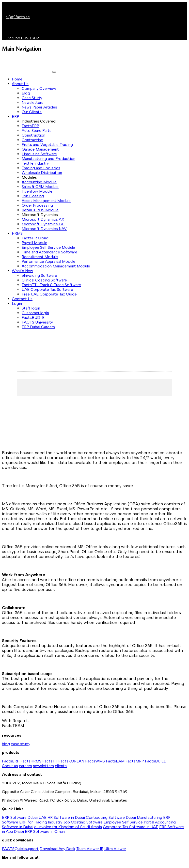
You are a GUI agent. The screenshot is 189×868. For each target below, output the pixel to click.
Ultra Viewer (115, 849)
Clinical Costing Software (44, 280)
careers (25, 766)
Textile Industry (35, 163)
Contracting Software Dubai (111, 817)
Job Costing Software (83, 822)
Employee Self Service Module (48, 247)
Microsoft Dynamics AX (43, 219)
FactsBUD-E (33, 318)
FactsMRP (135, 761)
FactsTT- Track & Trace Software (51, 285)
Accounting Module (39, 182)
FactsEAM (115, 761)
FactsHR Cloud (35, 238)
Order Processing (37, 205)
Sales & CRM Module (40, 187)
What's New (22, 271)
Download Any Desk (57, 849)
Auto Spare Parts (37, 131)
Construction (33, 135)
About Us (20, 84)
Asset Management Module (46, 201)
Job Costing (33, 196)
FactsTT (50, 761)
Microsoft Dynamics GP (43, 224)
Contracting (32, 140)
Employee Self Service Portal (129, 822)
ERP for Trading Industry (41, 822)
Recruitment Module (40, 257)
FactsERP (30, 126)
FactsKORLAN (71, 761)
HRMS (17, 233)
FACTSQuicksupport (20, 849)
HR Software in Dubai (67, 817)
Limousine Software (39, 154)
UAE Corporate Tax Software (47, 289)
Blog (26, 93)
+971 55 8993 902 (22, 38)
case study (21, 744)
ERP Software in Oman (45, 831)
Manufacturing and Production (48, 159)
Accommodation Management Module (56, 266)
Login (17, 303)
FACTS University (37, 322)
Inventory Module (37, 191)
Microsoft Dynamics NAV (44, 229)
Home (17, 79)
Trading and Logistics (41, 168)
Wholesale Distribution (42, 173)
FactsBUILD (156, 761)
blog (6, 744)
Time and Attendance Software (49, 252)
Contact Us (22, 299)
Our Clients (32, 112)
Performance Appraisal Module (48, 261)
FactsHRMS (31, 761)
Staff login (31, 308)
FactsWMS (95, 761)
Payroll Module (34, 243)
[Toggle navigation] (54, 72)
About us (10, 766)
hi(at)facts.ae (18, 17)
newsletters (43, 766)
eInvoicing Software (39, 275)
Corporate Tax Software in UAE (131, 827)
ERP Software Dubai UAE (25, 817)
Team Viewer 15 (90, 849)
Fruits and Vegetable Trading (47, 145)
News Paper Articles (39, 107)
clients (61, 766)
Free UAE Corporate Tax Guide (49, 294)
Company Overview (39, 88)
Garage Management (40, 149)
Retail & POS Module (40, 210)
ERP (16, 116)
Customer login (35, 313)
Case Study (32, 98)
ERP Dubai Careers (38, 327)
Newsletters (32, 102)
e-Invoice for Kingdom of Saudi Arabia (68, 827)
